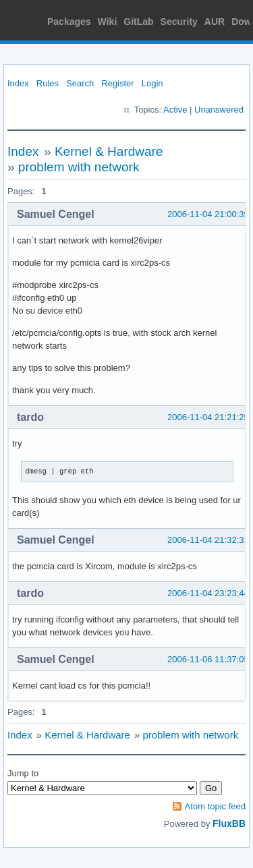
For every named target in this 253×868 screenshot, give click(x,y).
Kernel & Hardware (109, 151)
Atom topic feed (215, 806)
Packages (69, 22)
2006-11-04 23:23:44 (208, 593)
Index (18, 83)
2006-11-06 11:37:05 (208, 659)
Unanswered (219, 110)
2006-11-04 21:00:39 (208, 214)
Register (117, 83)
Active (175, 110)
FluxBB (229, 823)
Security (179, 22)
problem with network (79, 167)
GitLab (138, 22)
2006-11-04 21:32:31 (208, 540)
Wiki (108, 22)
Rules (48, 83)
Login (152, 83)
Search (80, 83)
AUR (215, 22)
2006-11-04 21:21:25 (208, 417)
